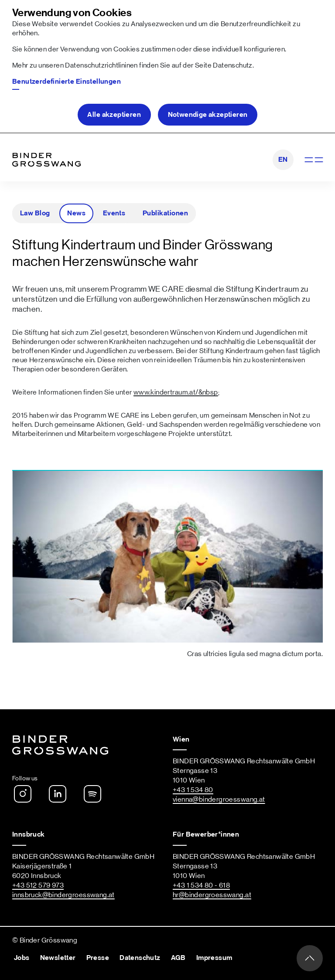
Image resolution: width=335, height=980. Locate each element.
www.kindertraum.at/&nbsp (176, 392)
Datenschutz (232, 65)
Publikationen (165, 213)
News (76, 213)
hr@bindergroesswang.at (212, 895)
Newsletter (58, 958)
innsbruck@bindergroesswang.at (63, 895)
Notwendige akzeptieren (208, 115)
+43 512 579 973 (38, 885)
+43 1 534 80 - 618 (201, 885)
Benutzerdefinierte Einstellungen (67, 82)
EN (283, 160)
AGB (178, 958)
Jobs (22, 958)
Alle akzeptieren (114, 115)
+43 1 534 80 (193, 790)
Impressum (214, 958)
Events (114, 213)
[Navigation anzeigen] (313, 160)
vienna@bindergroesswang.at (219, 800)
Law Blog (35, 213)
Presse (98, 958)
